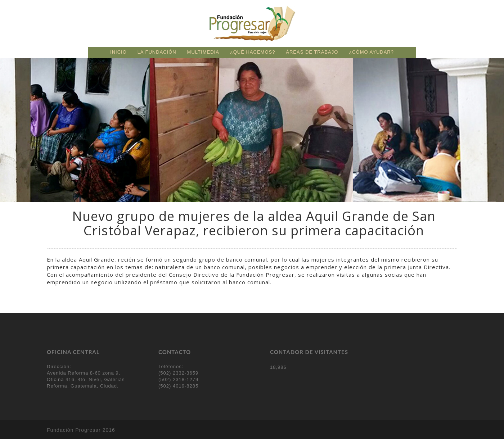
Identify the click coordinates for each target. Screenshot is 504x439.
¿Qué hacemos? (253, 52)
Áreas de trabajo (312, 52)
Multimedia (203, 52)
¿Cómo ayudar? (371, 52)
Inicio (118, 52)
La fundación (157, 52)
